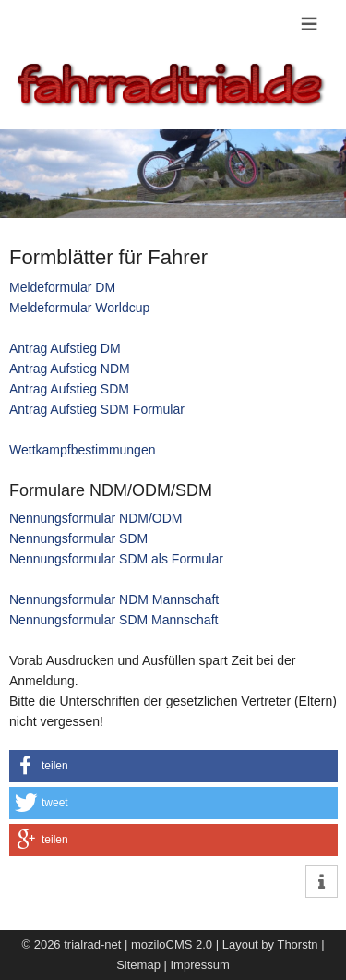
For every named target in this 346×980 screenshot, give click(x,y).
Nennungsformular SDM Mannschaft (113, 620)
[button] (173, 766)
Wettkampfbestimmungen (82, 450)
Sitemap (138, 965)
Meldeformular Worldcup (79, 308)
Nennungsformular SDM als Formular (116, 559)
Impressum (200, 965)
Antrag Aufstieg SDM (69, 389)
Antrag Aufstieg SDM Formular (97, 409)
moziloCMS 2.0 (172, 944)
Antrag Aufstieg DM (65, 348)
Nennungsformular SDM (78, 538)
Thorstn (297, 944)
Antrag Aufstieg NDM (70, 369)
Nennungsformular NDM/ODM (96, 518)
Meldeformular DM (62, 287)
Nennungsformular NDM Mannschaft (114, 599)
